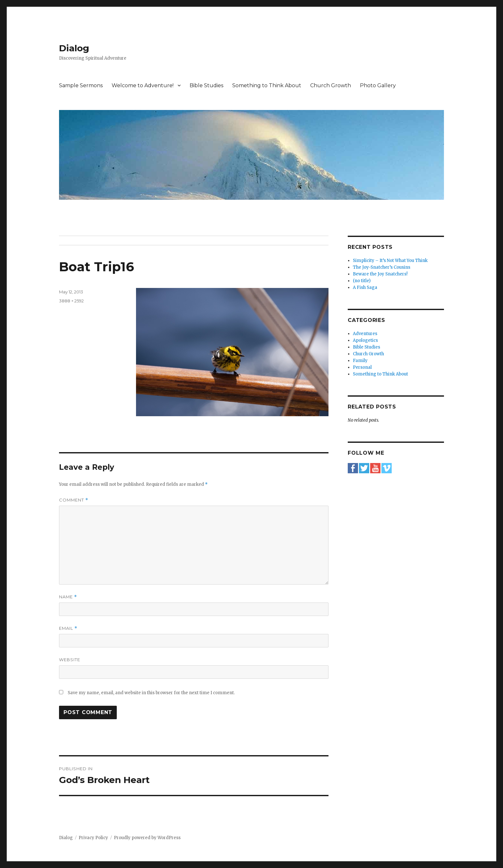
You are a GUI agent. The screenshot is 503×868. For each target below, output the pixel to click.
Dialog (74, 48)
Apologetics (365, 340)
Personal (362, 367)
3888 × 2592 (71, 301)
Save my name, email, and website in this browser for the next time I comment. (151, 693)
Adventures (365, 334)
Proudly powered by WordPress (147, 838)
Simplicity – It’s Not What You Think (390, 261)
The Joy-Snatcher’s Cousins (382, 267)
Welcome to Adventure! (143, 85)
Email (68, 628)
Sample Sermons (81, 85)
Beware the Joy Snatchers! (380, 274)
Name (68, 597)
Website (70, 660)
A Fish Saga (365, 287)
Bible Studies (206, 85)
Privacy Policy (93, 838)
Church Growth (331, 85)
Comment (74, 500)
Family (360, 361)
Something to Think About (267, 85)
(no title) (362, 281)
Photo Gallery (378, 85)
